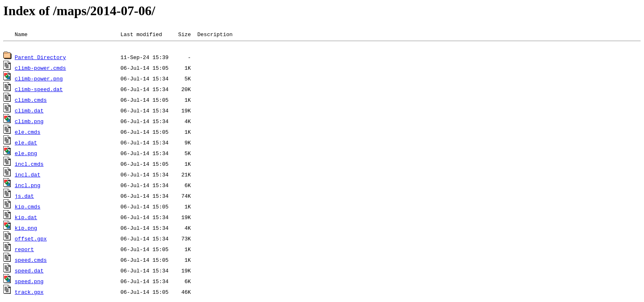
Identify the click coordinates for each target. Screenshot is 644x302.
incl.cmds (29, 165)
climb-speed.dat (39, 90)
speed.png (29, 282)
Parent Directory (40, 58)
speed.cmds (31, 261)
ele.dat (26, 144)
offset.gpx (31, 240)
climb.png (29, 122)
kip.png (26, 229)
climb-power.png (39, 80)
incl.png (28, 186)
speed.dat (29, 272)
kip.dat (26, 218)
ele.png (26, 154)
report (24, 250)
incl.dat (28, 176)
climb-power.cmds (40, 69)
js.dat (24, 197)
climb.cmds (31, 101)
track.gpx (29, 293)
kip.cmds (28, 208)
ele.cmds (28, 133)
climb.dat (29, 112)
